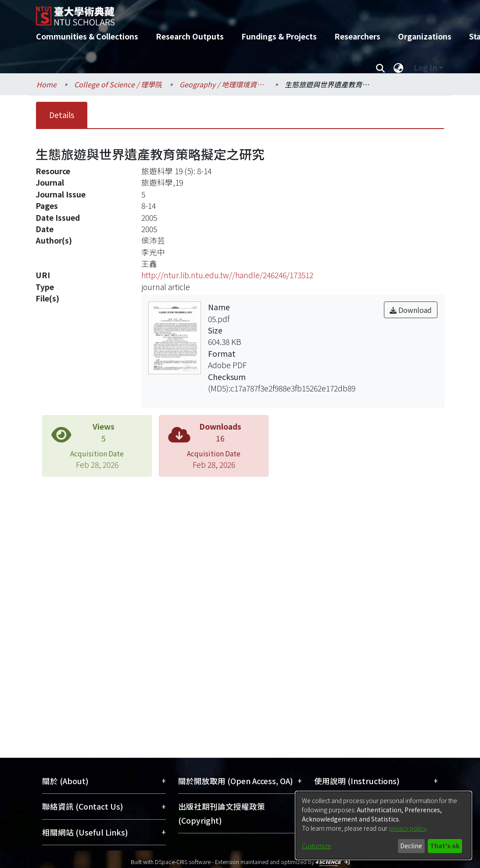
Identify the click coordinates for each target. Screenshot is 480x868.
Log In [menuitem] (425, 67)
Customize (317, 846)
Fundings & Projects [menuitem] (279, 36)
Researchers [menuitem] (357, 36)
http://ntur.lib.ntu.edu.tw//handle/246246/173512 (227, 275)
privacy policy (407, 828)
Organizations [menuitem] (425, 36)
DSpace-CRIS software (183, 862)
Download (411, 310)
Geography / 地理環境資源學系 (223, 84)
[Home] (232, 13)
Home (47, 84)
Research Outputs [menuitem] (190, 36)
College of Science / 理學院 (118, 84)
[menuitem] (398, 68)
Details (62, 115)
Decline (411, 846)
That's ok (445, 846)
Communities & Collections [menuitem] (87, 36)
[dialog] (383, 825)
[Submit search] (380, 68)
